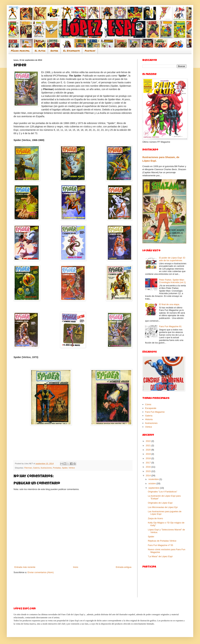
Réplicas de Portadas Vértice (162, 541)
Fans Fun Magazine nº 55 (160, 545)
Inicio (76, 567)
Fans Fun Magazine (155, 412)
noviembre (154, 479)
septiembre (154, 488)
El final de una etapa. (169, 304)
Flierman (28, 468)
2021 (149, 445)
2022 (149, 441)
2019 (149, 454)
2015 (149, 471)
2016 (149, 467)
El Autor (40, 51)
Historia (149, 419)
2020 (149, 450)
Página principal (20, 51)
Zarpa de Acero (155, 518)
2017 (149, 463)
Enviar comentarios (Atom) (41, 572)
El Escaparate (71, 51)
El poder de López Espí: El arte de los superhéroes (172, 259)
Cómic (148, 404)
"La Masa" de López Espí (160, 556)
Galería (36, 468)
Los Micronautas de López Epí (163, 507)
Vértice (72, 468)
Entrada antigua (124, 567)
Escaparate (151, 408)
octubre (152, 483)
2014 (149, 475)
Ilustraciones (46, 468)
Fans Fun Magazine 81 (170, 326)
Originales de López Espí (160, 503)
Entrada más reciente (25, 567)
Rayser (54, 51)
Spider (65, 468)
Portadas (90, 51)
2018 (149, 458)
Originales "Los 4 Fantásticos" (162, 492)
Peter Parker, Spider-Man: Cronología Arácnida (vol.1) (172, 281)
